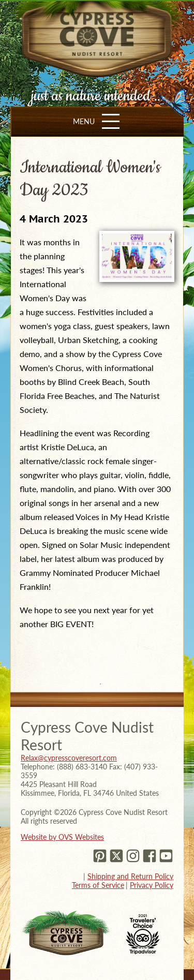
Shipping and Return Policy (130, 876)
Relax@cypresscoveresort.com (69, 758)
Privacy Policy (152, 885)
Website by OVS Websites (62, 837)
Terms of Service (98, 885)
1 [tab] (100, 684)
